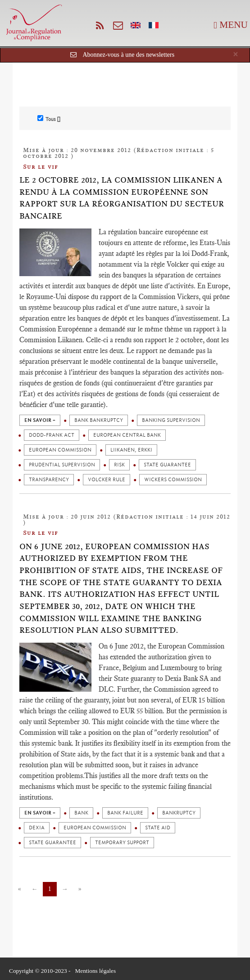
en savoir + (40, 420)
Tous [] (49, 119)
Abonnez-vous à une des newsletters (128, 55)
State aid (158, 828)
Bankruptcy (179, 813)
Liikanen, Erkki (131, 450)
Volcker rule (107, 480)
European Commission (60, 450)
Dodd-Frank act (52, 435)
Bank (81, 813)
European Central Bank (127, 435)
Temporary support (122, 843)
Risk (119, 465)
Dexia (37, 828)
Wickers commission (173, 480)
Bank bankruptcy (99, 420)
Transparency (49, 480)
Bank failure (125, 813)
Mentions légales (95, 971)
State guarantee (167, 465)
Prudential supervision (62, 465)
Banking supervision (171, 420)
